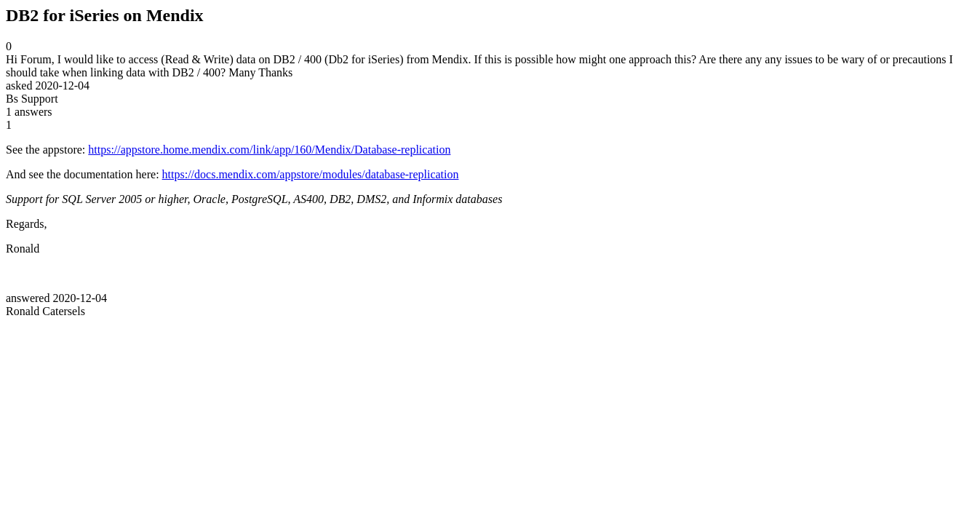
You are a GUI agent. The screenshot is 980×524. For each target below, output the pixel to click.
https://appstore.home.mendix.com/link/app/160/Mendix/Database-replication (269, 150)
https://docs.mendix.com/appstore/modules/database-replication (311, 174)
